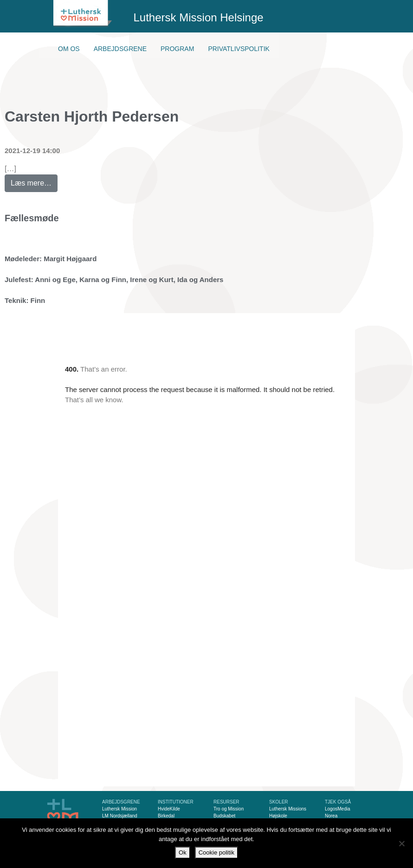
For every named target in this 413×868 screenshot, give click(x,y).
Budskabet (224, 816)
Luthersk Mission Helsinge (199, 17)
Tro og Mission (229, 809)
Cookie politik (216, 852)
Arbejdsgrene (120, 49)
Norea (331, 816)
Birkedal (166, 816)
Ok (183, 852)
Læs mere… (34, 181)
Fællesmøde (32, 218)
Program (177, 49)
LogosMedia (337, 809)
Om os (69, 49)
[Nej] (401, 843)
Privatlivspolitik (239, 49)
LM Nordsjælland (120, 816)
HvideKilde (169, 809)
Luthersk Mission (119, 809)
